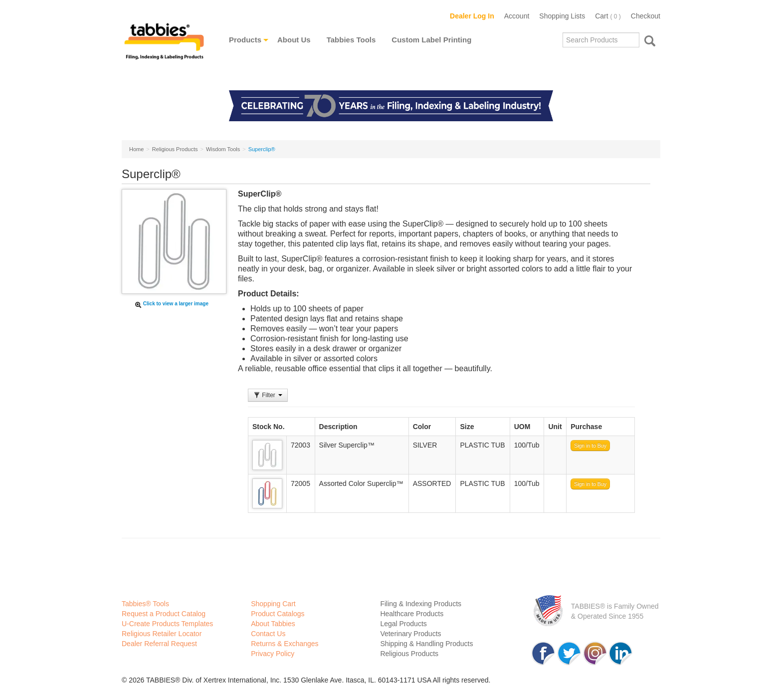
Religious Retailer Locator (162, 634)
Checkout (646, 16)
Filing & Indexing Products (421, 604)
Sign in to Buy (590, 446)
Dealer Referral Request (159, 644)
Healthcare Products (412, 614)
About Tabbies (273, 624)
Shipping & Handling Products (426, 644)
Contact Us (268, 634)
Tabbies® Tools (145, 604)
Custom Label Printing (431, 40)
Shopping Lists (562, 16)
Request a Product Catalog (164, 614)
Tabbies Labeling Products (164, 48)
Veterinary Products (410, 634)
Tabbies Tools (351, 40)
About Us (294, 40)
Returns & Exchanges (285, 644)
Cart (608, 16)
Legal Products (403, 624)
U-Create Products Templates (167, 624)
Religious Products (409, 654)
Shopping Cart (273, 604)
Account (517, 16)
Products (245, 40)
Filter (268, 395)
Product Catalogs (278, 614)
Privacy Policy (273, 654)
